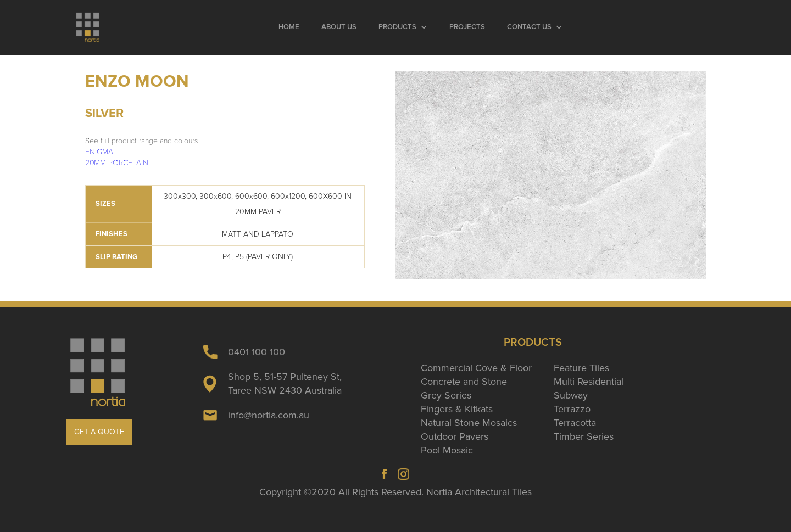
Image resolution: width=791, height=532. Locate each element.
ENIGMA (99, 152)
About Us (339, 27)
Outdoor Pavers (455, 436)
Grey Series (446, 395)
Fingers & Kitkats (457, 409)
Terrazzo (572, 409)
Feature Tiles (581, 368)
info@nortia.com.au (269, 415)
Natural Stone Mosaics (469, 423)
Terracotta (575, 423)
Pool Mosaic (447, 450)
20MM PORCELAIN (117, 163)
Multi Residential (589, 382)
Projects (467, 27)
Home (289, 27)
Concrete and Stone (464, 382)
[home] (88, 27)
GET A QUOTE (99, 432)
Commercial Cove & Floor (476, 368)
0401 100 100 (257, 352)
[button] (403, 27)
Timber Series (584, 436)
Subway (571, 395)
